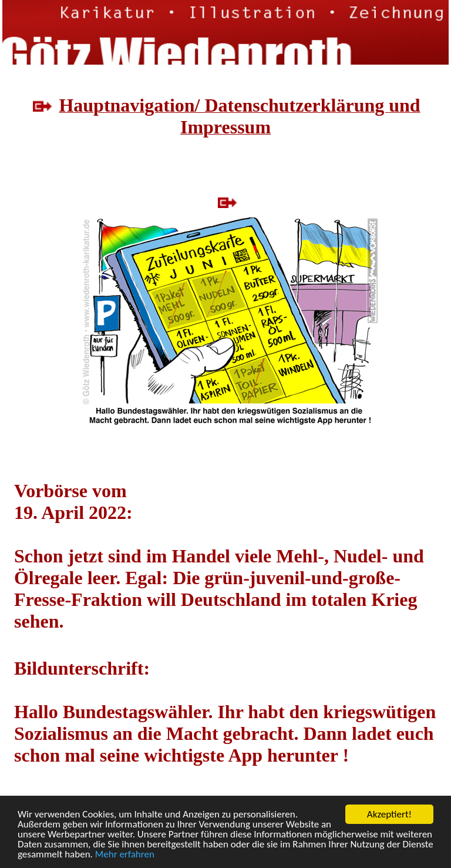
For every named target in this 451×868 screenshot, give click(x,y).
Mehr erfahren (125, 855)
